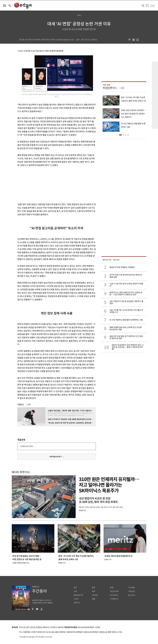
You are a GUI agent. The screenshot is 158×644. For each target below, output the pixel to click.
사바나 (21, 405)
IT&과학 (95, 595)
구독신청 (131, 591)
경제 (93, 588)
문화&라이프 (78, 595)
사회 (75, 591)
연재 (112, 588)
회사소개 (22, 627)
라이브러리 (114, 595)
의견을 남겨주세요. (27, 446)
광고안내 (131, 595)
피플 (93, 599)
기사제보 (131, 588)
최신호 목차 (114, 591)
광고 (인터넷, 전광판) (34, 627)
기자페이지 (114, 599)
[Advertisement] (51, 184)
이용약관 (60, 627)
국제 (93, 591)
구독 (29, 405)
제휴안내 (46, 627)
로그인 (152, 6)
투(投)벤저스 (110, 88)
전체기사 (77, 603)
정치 (75, 588)
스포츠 (76, 599)
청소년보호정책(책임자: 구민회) (89, 627)
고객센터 (53, 627)
